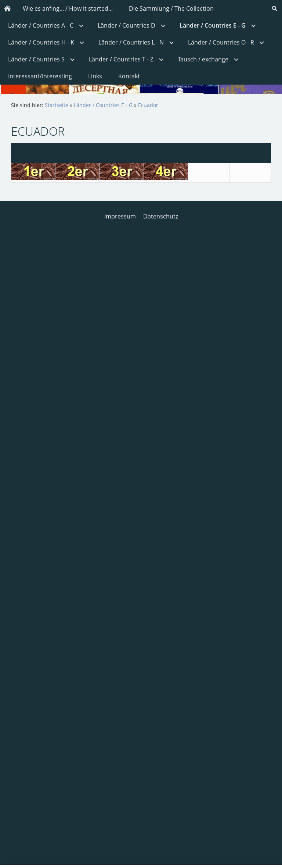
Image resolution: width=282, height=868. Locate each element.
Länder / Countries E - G (103, 105)
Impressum (120, 216)
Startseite (57, 105)
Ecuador (148, 105)
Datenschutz (161, 216)
